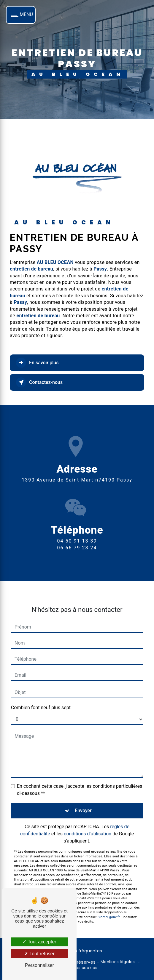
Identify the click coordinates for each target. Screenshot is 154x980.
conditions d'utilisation (88, 827)
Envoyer (83, 804)
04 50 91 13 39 (77, 548)
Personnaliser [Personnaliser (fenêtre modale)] (39, 965)
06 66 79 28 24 (77, 555)
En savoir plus (37, 363)
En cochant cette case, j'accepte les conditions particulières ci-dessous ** (80, 783)
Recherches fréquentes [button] (77, 951)
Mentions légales (118, 962)
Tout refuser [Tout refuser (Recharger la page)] (39, 954)
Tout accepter (39, 942)
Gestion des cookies (77, 968)
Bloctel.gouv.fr (109, 910)
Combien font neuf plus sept (41, 701)
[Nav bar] (21, 15)
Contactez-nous (39, 382)
